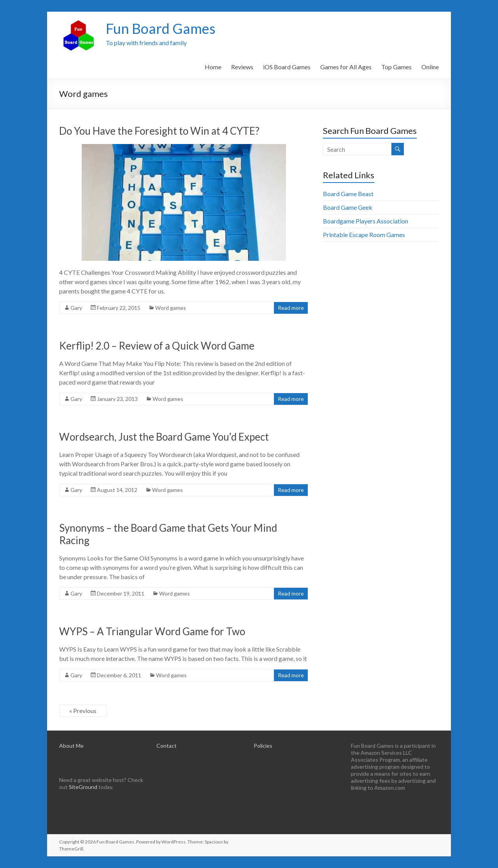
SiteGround (83, 787)
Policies (263, 746)
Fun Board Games (161, 28)
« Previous (83, 711)
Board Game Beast (348, 194)
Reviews (242, 67)
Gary (76, 308)
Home (213, 67)
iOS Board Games (287, 67)
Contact (167, 746)
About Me (71, 746)
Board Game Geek (348, 207)
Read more (291, 308)
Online (430, 67)
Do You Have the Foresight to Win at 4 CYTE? (159, 131)
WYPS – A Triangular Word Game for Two (152, 631)
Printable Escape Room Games (364, 235)
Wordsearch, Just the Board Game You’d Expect (164, 437)
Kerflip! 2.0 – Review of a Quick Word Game (157, 346)
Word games (171, 308)
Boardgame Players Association (366, 221)
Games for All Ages (346, 67)
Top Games (396, 67)
